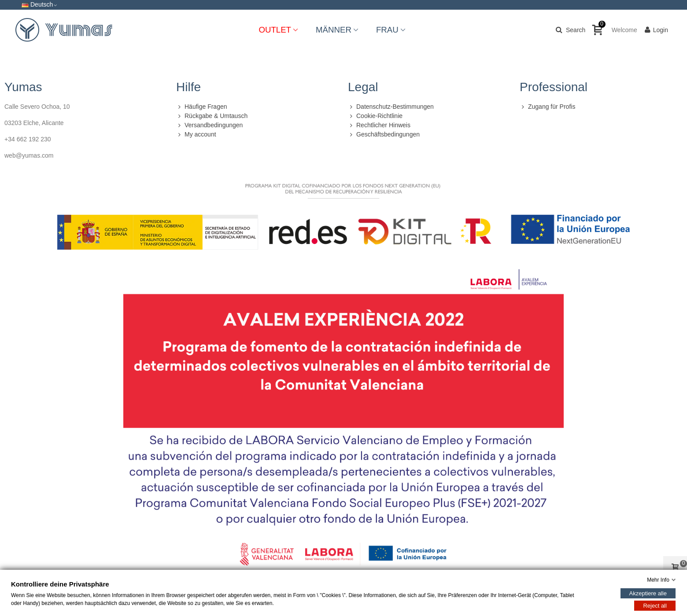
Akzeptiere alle (648, 593)
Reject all (655, 606)
